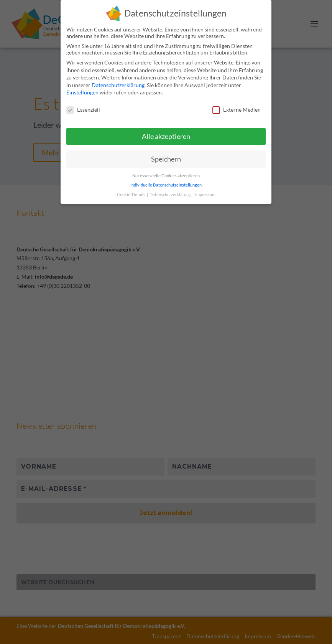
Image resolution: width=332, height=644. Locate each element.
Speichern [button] (166, 159)
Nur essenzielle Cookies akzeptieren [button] (166, 176)
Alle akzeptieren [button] (166, 136)
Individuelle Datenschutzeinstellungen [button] (166, 185)
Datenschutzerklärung (118, 85)
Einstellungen (82, 92)
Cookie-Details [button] (131, 195)
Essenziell (83, 110)
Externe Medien (237, 110)
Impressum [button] (205, 195)
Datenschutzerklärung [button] (171, 195)
